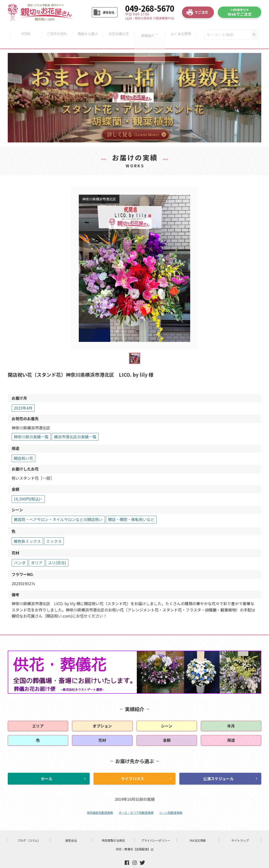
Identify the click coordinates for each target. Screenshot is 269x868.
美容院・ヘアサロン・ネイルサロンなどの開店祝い (58, 509)
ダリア (37, 552)
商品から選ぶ (87, 29)
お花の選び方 (119, 29)
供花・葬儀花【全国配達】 (135, 839)
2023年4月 (23, 398)
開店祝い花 (23, 448)
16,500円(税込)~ (28, 489)
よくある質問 (183, 29)
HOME (24, 29)
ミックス (54, 531)
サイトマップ (240, 830)
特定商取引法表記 (113, 830)
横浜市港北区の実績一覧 (75, 427)
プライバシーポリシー (156, 830)
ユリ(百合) (57, 552)
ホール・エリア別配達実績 (136, 802)
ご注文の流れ (55, 29)
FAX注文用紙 (198, 830)
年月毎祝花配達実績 (100, 802)
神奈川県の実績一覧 (31, 427)
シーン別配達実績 (171, 802)
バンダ (20, 552)
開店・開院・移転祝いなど (131, 509)
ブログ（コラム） (29, 830)
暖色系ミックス (27, 531)
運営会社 (71, 830)
